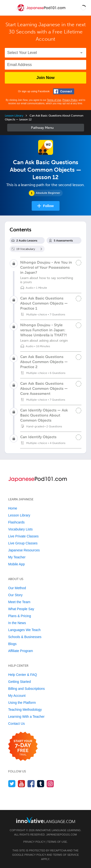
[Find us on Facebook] (31, 784)
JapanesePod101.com (61, 835)
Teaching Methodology (25, 710)
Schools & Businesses (25, 637)
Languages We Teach (24, 630)
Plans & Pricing (20, 616)
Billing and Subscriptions (27, 689)
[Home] (41, 11)
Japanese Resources (24, 550)
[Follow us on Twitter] (12, 784)
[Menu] (8, 8)
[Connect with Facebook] (64, 91)
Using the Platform (22, 703)
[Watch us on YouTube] (21, 784)
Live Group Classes (23, 543)
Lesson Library (14, 116)
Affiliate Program (21, 651)
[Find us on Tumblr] (41, 784)
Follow (48, 206)
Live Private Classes (23, 536)
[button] (83, 8)
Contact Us (16, 724)
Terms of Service (66, 855)
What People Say (21, 609)
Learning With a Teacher (26, 717)
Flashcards (16, 522)
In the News (17, 623)
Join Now (46, 78)
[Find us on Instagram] (50, 784)
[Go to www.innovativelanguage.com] (46, 820)
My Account (17, 696)
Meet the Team (19, 602)
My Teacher (17, 557)
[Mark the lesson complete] (79, 263)
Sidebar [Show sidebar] (46, 128)
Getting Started (19, 682)
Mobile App (16, 564)
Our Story (15, 595)
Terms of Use (54, 100)
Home (13, 508)
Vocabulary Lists (20, 529)
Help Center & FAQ (23, 675)
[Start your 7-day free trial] (23, 747)
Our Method (17, 588)
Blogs (12, 644)
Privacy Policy (70, 100)
